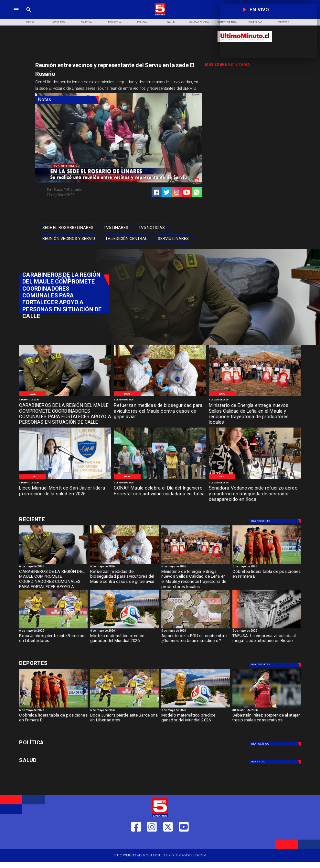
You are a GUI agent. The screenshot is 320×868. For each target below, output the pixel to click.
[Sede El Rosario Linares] (68, 228)
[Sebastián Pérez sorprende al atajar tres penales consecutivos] (267, 722)
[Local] (32, 394)
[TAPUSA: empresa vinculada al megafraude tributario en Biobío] (267, 628)
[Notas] (67, 100)
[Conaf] (160, 479)
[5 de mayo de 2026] (65, 483)
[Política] (86, 22)
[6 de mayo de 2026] (65, 400)
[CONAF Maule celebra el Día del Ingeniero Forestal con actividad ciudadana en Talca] (160, 494)
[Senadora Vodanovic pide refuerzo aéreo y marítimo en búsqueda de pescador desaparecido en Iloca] (255, 494)
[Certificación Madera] (255, 396)
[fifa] (124, 628)
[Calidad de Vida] (199, 22)
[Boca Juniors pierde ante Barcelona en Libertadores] (53, 642)
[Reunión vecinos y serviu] (69, 239)
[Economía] (115, 22)
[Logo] (160, 15)
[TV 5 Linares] (29, 15)
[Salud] (171, 22)
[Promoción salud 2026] (65, 479)
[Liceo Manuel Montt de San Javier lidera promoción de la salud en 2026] (65, 494)
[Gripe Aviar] (160, 396)
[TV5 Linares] (116, 228)
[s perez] (267, 707)
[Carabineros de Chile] (65, 396)
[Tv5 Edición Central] (126, 239)
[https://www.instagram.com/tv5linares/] (177, 192)
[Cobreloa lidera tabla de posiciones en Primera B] (267, 578)
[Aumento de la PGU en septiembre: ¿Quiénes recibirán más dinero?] (196, 628)
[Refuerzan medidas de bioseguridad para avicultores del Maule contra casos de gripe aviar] (160, 412)
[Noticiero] (58, 22)
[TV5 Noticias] (152, 228)
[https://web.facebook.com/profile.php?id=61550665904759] (136, 842)
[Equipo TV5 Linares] (81, 190)
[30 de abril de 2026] (267, 711)
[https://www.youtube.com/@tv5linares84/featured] (187, 192)
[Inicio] (30, 22)
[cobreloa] (267, 563)
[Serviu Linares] (173, 239)
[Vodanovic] (255, 479)
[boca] (53, 628)
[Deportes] (64, 520)
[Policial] (143, 22)
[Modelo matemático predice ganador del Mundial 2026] (124, 642)
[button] (68, 228)
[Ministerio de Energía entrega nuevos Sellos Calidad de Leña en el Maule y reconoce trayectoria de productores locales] (255, 412)
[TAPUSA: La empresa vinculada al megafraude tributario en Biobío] (267, 642)
